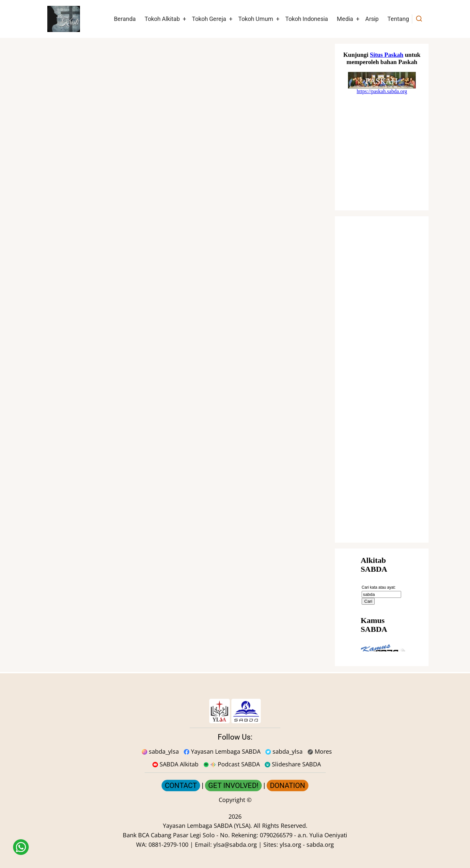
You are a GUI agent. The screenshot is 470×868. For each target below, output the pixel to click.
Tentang (398, 19)
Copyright (232, 800)
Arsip (372, 19)
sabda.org (320, 844)
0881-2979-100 (168, 844)
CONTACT (181, 786)
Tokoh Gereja (209, 19)
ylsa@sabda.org (235, 844)
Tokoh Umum (256, 19)
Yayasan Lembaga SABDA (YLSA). (207, 826)
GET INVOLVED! (233, 786)
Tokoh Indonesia (307, 19)
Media (345, 19)
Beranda (125, 19)
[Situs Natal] (382, 127)
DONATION (288, 786)
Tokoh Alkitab (162, 19)
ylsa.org (290, 844)
